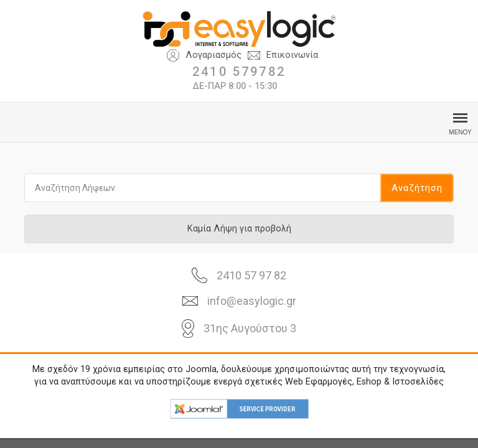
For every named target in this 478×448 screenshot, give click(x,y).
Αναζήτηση (417, 188)
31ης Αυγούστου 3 (250, 328)
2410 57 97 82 (251, 275)
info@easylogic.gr (252, 301)
